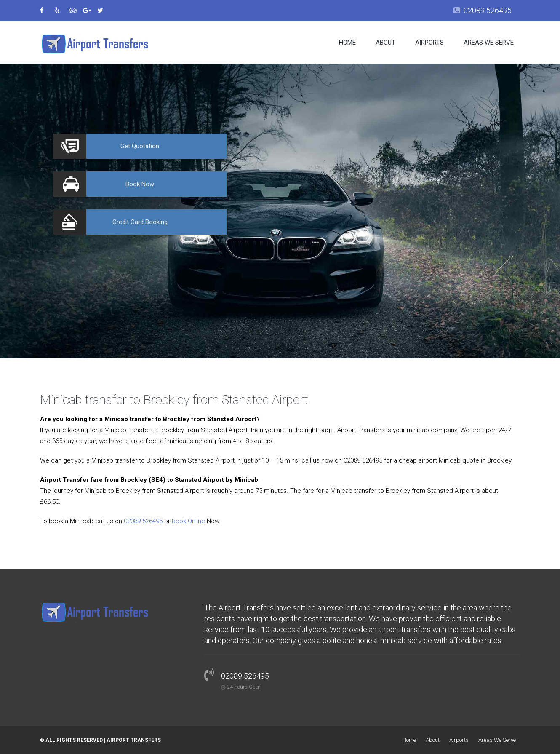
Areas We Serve (489, 43)
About (385, 43)
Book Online (188, 521)
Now (140, 184)
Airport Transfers (134, 740)
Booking (140, 222)
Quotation (140, 146)
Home (347, 43)
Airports (429, 43)
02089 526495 (488, 10)
